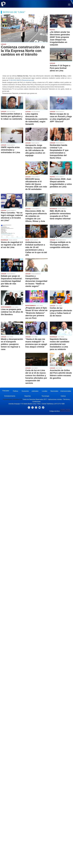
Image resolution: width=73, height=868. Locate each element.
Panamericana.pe (28, 80)
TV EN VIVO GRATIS (15, 80)
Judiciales (35, 391)
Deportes (28, 396)
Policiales (6, 391)
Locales (45, 391)
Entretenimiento (10, 396)
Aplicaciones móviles (55, 399)
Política (15, 391)
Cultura (63, 396)
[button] (69, 5)
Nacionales (54, 391)
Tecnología (45, 396)
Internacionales (66, 391)
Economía (25, 391)
